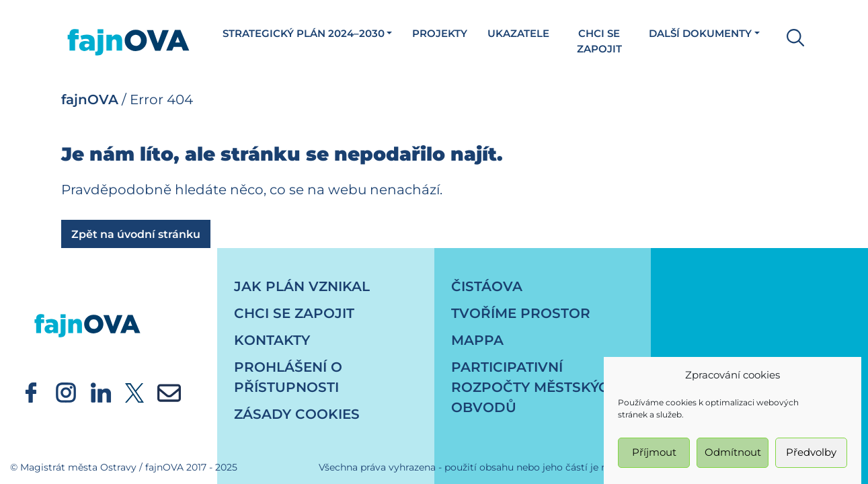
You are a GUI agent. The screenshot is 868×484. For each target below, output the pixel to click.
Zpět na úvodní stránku (136, 234)
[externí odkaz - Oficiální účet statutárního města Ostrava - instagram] (66, 392)
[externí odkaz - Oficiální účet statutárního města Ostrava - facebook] (31, 392)
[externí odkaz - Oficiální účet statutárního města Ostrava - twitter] (134, 392)
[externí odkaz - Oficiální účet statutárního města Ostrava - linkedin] (101, 392)
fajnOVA (90, 99)
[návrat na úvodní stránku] (87, 313)
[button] (792, 36)
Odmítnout (733, 457)
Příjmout (654, 457)
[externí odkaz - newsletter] (169, 392)
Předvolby (811, 457)
